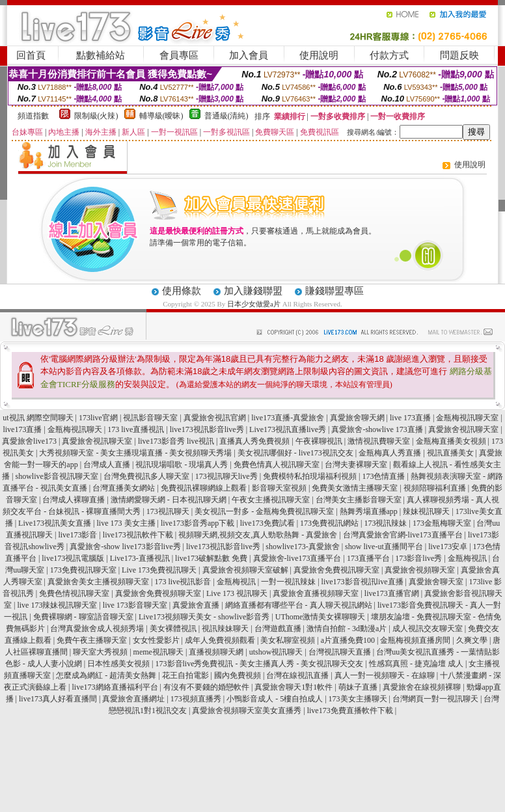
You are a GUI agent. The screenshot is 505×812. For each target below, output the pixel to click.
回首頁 (31, 55)
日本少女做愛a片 (254, 304)
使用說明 (319, 55)
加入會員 (249, 55)
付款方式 (389, 55)
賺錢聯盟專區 (334, 291)
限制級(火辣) (96, 116)
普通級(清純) (226, 116)
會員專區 (179, 55)
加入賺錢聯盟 (253, 291)
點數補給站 (101, 55)
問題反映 (459, 55)
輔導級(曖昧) (161, 116)
